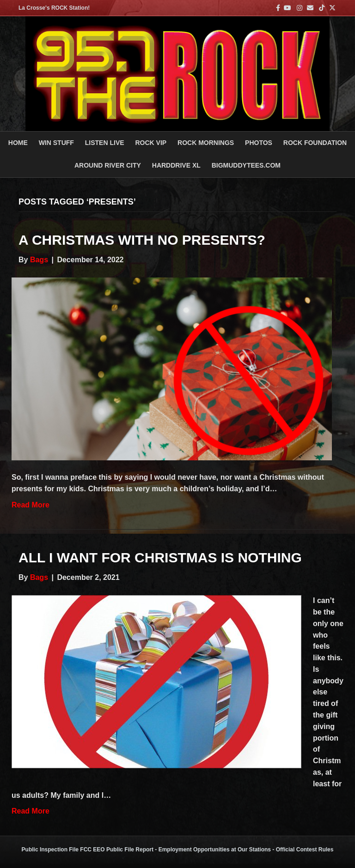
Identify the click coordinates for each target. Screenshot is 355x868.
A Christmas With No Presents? (142, 240)
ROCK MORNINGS (206, 143)
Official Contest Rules (305, 850)
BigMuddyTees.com (246, 165)
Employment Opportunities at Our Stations (215, 850)
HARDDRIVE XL (176, 165)
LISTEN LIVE (105, 143)
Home (18, 143)
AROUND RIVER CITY (108, 165)
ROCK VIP (151, 143)
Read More (31, 505)
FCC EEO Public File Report (117, 850)
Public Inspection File (50, 850)
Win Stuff (56, 143)
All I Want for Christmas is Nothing (160, 558)
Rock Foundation (315, 143)
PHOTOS (259, 143)
